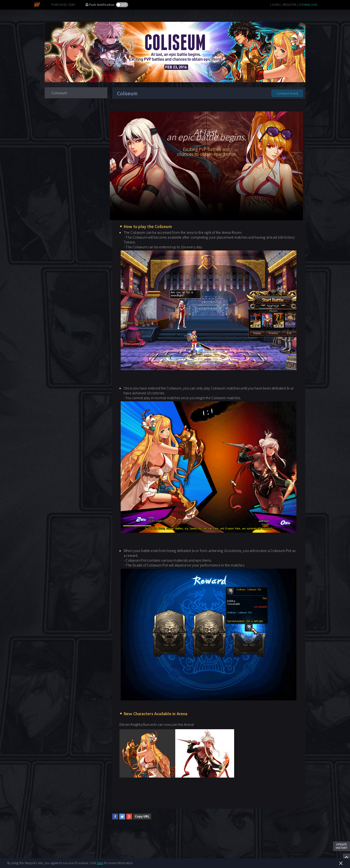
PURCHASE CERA (63, 4)
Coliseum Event (287, 93)
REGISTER (290, 4)
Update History (342, 846)
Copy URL (142, 816)
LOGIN (275, 4)
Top (346, 857)
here (100, 863)
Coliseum (59, 93)
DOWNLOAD (308, 4)
